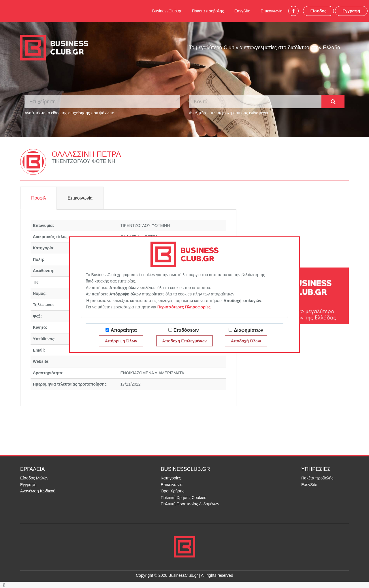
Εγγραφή (351, 11)
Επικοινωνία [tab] (80, 198)
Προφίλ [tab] (38, 198)
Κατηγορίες (171, 478)
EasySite (242, 11)
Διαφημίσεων (248, 330)
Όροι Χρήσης (173, 491)
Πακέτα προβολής (208, 11)
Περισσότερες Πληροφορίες (184, 307)
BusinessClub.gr (167, 11)
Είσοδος (319, 11)
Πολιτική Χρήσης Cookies (184, 498)
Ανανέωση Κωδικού (38, 491)
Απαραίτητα (124, 330)
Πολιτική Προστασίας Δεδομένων (190, 504)
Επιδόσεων (186, 330)
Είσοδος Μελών (34, 478)
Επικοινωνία (272, 11)
